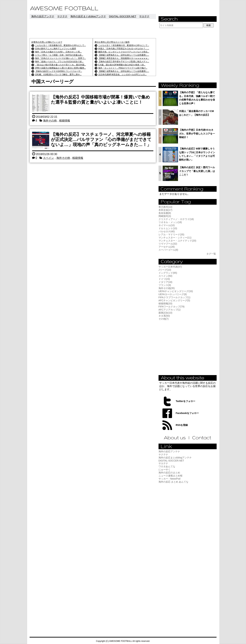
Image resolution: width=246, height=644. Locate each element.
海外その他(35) (167, 288)
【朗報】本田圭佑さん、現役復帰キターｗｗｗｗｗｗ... (124, 58)
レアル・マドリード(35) (171, 234)
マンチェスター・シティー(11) (175, 238)
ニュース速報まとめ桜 (170, 476)
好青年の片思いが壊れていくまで (47, 42)
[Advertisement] (93, 28)
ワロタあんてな (167, 466)
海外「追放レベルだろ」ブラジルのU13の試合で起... (59, 62)
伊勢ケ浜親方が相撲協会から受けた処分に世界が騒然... (60, 68)
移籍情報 (65, 121)
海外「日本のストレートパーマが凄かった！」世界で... (60, 58)
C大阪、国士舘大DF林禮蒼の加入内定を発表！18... (122, 65)
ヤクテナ (62, 16)
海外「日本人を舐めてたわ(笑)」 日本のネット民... (58, 52)
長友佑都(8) (165, 213)
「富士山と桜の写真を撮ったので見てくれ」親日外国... (60, 65)
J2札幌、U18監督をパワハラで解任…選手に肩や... (58, 74)
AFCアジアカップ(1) (170, 310)
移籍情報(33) (165, 304)
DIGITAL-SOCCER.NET (123, 16)
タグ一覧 (211, 254)
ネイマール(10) (167, 225)
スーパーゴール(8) (168, 250)
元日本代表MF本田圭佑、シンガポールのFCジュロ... (122, 74)
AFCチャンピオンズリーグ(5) (174, 300)
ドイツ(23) (164, 279)
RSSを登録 (182, 425)
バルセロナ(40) (167, 231)
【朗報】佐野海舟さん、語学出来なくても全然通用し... (124, 55)
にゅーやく (165, 469)
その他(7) (164, 319)
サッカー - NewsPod (169, 479)
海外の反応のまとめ (169, 473)
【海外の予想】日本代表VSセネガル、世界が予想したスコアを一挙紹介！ (197, 134)
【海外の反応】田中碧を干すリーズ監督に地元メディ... (124, 62)
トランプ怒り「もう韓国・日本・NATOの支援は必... (59, 55)
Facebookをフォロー (187, 413)
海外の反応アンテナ (43, 16)
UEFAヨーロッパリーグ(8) (173, 294)
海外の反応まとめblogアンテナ (88, 16)
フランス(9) (165, 285)
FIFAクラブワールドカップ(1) (175, 297)
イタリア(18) (165, 282)
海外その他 (50, 121)
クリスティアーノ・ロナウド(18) (176, 219)
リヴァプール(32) (168, 244)
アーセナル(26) (167, 247)
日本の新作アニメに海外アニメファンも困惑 (56, 49)
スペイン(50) (165, 276)
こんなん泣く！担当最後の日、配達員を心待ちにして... (60, 45)
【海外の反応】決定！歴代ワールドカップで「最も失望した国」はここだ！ (197, 171)
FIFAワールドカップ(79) (172, 307)
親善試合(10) (165, 313)
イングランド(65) (168, 273)
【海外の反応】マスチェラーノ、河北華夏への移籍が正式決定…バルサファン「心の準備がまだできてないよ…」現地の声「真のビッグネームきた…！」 (101, 139)
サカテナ (144, 16)
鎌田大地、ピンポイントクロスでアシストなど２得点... (124, 52)
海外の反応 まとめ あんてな (174, 482)
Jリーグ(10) (165, 270)
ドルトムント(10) (168, 228)
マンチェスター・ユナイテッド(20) (177, 241)
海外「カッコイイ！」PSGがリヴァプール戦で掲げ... (123, 68)
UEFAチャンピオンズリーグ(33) (176, 291)
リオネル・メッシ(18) (170, 222)
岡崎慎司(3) (165, 216)
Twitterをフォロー (186, 401)
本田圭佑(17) (165, 210)
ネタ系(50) (164, 316)
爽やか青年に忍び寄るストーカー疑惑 (112, 42)
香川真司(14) (165, 207)
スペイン (49, 158)
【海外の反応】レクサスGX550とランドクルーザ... (59, 71)
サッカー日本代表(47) (170, 267)
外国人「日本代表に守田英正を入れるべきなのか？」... (124, 49)
